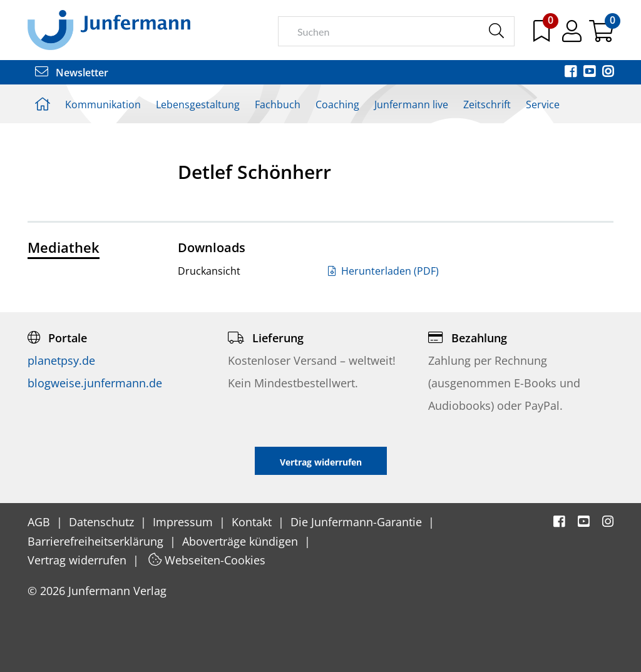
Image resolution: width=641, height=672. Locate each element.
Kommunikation (103, 104)
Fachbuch (278, 104)
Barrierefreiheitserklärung (97, 541)
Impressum (184, 522)
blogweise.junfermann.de (95, 383)
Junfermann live (411, 104)
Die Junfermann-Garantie (358, 522)
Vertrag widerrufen (79, 560)
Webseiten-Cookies (207, 560)
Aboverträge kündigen (242, 541)
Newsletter (72, 73)
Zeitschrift (487, 104)
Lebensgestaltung (198, 104)
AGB (40, 522)
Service (543, 104)
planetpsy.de (61, 360)
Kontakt (253, 522)
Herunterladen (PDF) (383, 271)
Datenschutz (103, 522)
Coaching (337, 104)
